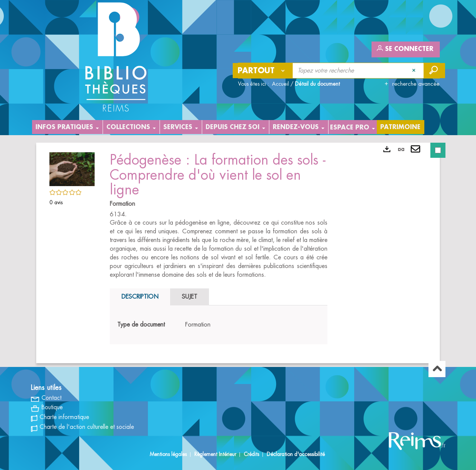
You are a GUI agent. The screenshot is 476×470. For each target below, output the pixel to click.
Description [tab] (140, 297)
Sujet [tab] (190, 297)
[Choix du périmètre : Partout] (263, 71)
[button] (72, 168)
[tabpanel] (219, 325)
